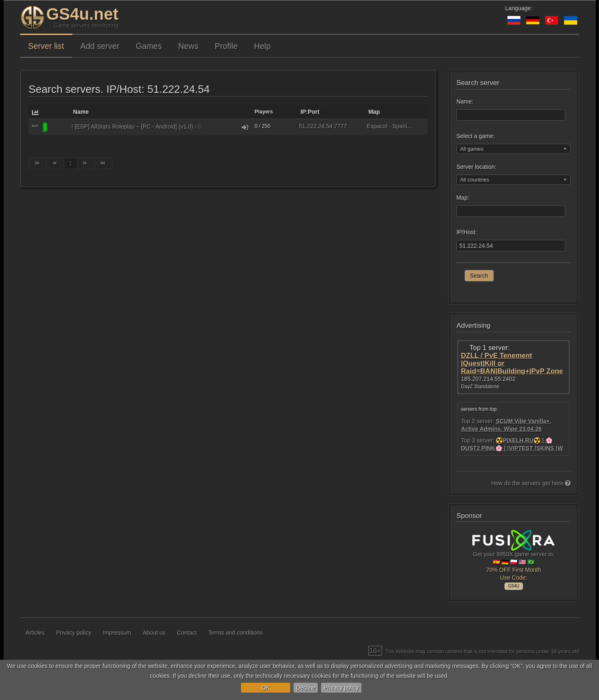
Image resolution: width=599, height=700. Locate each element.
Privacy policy (341, 688)
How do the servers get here (531, 483)
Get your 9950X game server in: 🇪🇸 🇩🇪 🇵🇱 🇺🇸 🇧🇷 (513, 559)
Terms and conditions (236, 633)
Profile (227, 46)
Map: (463, 198)
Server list (46, 46)
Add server (100, 46)
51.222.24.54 (316, 126)
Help (262, 46)
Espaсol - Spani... (389, 126)
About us (154, 633)
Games (149, 46)
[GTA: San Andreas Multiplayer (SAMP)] (58, 127)
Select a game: (475, 136)
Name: (465, 101)
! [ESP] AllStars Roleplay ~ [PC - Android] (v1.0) (132, 127)
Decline (306, 688)
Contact (187, 633)
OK (266, 688)
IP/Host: (467, 232)
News (188, 46)
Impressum (117, 633)
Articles (35, 633)
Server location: (476, 167)
